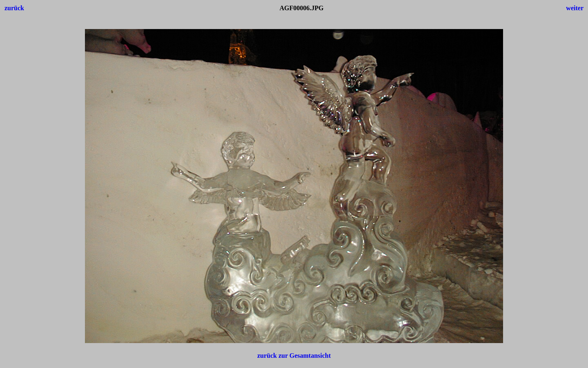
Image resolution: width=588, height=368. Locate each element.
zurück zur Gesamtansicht (294, 356)
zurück (14, 8)
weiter (575, 8)
